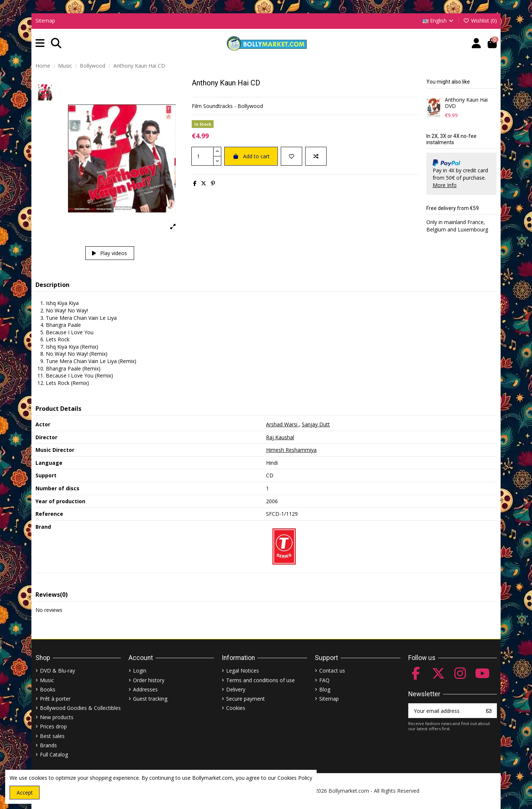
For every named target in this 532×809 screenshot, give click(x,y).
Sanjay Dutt (316, 424)
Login (140, 671)
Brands (48, 745)
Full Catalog (54, 754)
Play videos (110, 253)
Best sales (52, 736)
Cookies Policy (295, 778)
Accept (25, 793)
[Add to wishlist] (291, 156)
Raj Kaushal (280, 437)
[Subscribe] (489, 711)
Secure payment (245, 699)
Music (47, 680)
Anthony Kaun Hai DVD (466, 103)
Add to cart (251, 156)
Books (48, 689)
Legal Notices (243, 671)
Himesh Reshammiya (291, 450)
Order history (149, 680)
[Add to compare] (316, 156)
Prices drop (53, 726)
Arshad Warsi (282, 424)
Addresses (145, 689)
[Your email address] (445, 711)
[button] (40, 43)
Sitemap (45, 21)
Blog (325, 689)
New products (57, 717)
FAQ (324, 680)
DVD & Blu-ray (57, 671)
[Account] (476, 43)
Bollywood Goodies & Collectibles (80, 708)
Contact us (332, 671)
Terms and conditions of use (260, 680)
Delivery (236, 689)
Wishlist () (480, 21)
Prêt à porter (55, 699)
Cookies (236, 708)
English (439, 21)
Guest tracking (150, 699)
